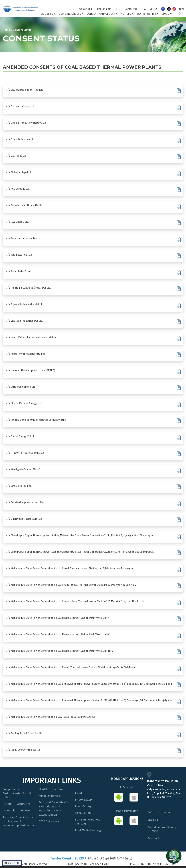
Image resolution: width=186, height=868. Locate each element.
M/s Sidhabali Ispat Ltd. (19, 172)
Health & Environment (53, 789)
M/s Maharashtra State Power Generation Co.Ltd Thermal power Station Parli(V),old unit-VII (58, 618)
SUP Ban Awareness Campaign (88, 822)
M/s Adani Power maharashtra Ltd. (25, 354)
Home (6, 30)
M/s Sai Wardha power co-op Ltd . (25, 502)
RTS (118, 9)
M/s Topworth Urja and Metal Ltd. (25, 304)
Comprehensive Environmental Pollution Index (19, 793)
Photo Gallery (84, 800)
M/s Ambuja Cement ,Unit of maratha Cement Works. (36, 420)
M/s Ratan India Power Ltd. (21, 271)
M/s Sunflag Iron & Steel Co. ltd (24, 733)
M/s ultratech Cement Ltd (20, 387)
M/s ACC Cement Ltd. (18, 189)
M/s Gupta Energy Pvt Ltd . (21, 436)
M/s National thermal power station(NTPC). (31, 370)
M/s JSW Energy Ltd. (17, 222)
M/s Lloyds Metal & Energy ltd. (24, 403)
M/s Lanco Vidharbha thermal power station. (31, 337)
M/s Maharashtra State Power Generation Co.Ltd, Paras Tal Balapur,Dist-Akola (50, 717)
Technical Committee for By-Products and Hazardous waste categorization (54, 809)
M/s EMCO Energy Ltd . (19, 486)
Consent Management (102, 14)
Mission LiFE (86, 9)
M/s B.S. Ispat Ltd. (16, 156)
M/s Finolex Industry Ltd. (20, 106)
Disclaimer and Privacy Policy (162, 829)
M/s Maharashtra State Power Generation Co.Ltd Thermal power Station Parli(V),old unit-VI (58, 634)
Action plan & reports (17, 811)
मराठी (181, 9)
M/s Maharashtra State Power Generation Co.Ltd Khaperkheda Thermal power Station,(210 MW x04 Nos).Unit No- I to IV (75, 601)
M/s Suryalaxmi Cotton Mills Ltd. (24, 205)
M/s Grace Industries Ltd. (20, 139)
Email (167, 14)
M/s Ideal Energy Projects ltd (23, 750)
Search (179, 14)
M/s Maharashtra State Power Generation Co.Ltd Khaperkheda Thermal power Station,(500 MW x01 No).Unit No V (71, 585)
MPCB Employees (49, 796)
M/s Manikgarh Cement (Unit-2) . (24, 469)
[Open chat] (174, 856)
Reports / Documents (16, 804)
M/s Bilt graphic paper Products (24, 90)
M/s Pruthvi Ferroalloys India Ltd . (25, 453)
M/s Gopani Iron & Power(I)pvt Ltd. (26, 123)
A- (145, 9)
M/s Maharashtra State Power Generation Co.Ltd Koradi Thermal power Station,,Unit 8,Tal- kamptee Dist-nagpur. (70, 568)
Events (79, 793)
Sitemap (153, 820)
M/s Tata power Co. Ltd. (19, 255)
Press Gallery (83, 806)
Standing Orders (71, 14)
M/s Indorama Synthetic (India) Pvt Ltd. (28, 288)
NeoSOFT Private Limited (163, 864)
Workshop (144, 14)
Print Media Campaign (89, 830)
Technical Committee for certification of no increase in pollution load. (19, 821)
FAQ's (151, 812)
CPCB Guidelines (49, 821)
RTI (155, 14)
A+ (157, 9)
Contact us (131, 9)
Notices (127, 14)
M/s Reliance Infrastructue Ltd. (24, 238)
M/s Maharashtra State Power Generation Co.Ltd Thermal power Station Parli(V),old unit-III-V (59, 651)
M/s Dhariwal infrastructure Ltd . (24, 519)
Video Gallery (83, 813)
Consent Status (22, 30)
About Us (49, 14)
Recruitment (104, 9)
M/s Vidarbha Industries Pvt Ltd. (24, 321)
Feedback (154, 838)
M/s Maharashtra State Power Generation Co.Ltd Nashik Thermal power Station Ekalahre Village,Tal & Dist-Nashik (71, 667)
